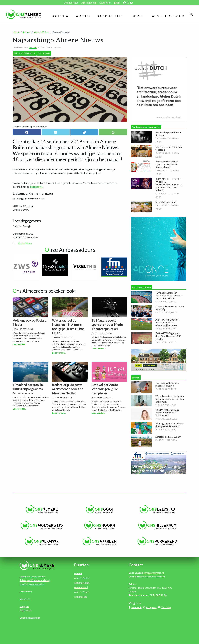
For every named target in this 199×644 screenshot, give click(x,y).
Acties (83, 16)
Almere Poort (81, 592)
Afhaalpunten (89, 3)
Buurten (81, 565)
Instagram (151, 607)
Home (16, 32)
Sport (138, 16)
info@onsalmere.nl (154, 573)
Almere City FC (168, 16)
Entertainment (25, 53)
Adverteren (105, 3)
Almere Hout (81, 587)
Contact (136, 565)
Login (117, 3)
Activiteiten (111, 16)
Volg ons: (135, 603)
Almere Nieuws (25, 243)
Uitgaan (44, 53)
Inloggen (24, 606)
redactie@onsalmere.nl (153, 576)
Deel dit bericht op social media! (30, 126)
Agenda (60, 16)
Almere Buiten (42, 32)
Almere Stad (81, 597)
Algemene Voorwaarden (32, 576)
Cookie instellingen (30, 617)
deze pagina (36, 187)
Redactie (33, 48)
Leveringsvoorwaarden (32, 584)
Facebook (136, 607)
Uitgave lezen (71, 3)
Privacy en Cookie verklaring (35, 580)
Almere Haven (82, 583)
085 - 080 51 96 (158, 595)
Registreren (26, 610)
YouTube (166, 607)
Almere (27, 32)
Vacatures (25, 599)
